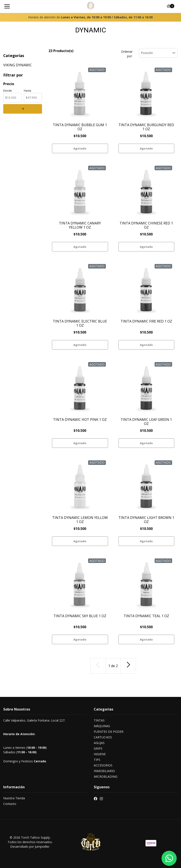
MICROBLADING (106, 777)
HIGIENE (100, 754)
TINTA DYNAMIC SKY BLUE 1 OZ (80, 616)
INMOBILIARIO (104, 771)
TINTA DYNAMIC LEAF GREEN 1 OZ (146, 422)
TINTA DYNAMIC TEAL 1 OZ (146, 616)
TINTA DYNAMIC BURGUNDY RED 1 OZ (146, 127)
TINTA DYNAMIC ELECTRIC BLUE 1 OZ (80, 323)
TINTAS (99, 720)
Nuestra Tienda (14, 798)
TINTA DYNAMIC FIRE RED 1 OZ (146, 321)
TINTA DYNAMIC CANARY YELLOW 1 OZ (80, 225)
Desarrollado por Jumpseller (30, 847)
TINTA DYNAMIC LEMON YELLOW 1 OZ (80, 520)
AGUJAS (99, 743)
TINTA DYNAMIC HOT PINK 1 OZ (80, 420)
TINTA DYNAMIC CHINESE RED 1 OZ (146, 225)
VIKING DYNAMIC (18, 65)
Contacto (10, 804)
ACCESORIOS (103, 765)
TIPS (97, 760)
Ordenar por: (127, 54)
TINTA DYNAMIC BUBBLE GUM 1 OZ (80, 127)
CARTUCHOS (103, 737)
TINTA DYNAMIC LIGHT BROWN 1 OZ (146, 520)
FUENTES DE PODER (109, 732)
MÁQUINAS (102, 726)
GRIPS (98, 748)
